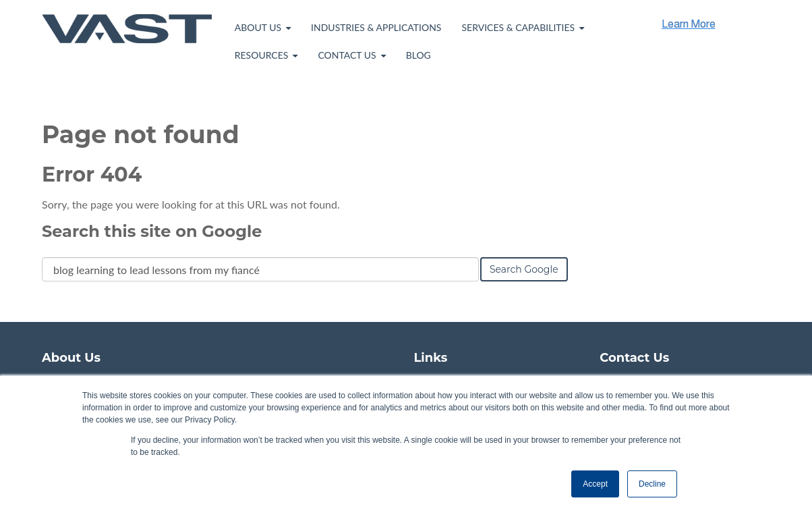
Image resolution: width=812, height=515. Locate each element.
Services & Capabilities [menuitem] (518, 27)
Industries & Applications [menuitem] (376, 27)
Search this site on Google (152, 231)
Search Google (524, 269)
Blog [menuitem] (418, 55)
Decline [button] (652, 484)
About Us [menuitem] (258, 27)
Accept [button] (595, 484)
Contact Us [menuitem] (347, 55)
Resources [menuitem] (262, 55)
